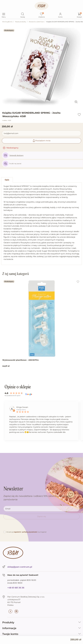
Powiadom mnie (41, 141)
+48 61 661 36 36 (16, 588)
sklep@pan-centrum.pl (20, 567)
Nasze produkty (21, 22)
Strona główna (7, 22)
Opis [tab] (7, 180)
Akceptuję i (26, 532)
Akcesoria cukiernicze (36, 22)
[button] (23, 14)
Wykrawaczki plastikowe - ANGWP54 (20, 360)
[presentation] (21, 526)
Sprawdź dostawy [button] (16, 155)
